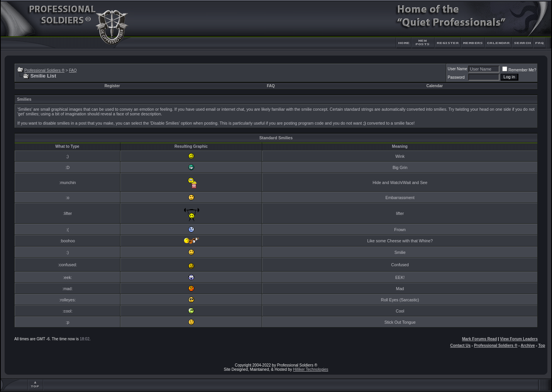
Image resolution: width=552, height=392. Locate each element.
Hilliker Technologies (311, 369)
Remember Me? (519, 70)
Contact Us (460, 346)
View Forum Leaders (519, 339)
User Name (458, 69)
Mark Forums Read (479, 339)
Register (112, 86)
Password (456, 77)
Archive (528, 346)
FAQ (73, 70)
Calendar (434, 86)
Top (542, 346)
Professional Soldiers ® (44, 70)
